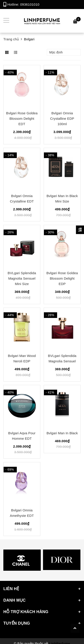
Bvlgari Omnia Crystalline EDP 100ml (62, 118)
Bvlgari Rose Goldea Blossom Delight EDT (22, 118)
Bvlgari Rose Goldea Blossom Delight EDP (62, 278)
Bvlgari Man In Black (62, 433)
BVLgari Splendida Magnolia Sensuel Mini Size (22, 278)
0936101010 (30, 4)
